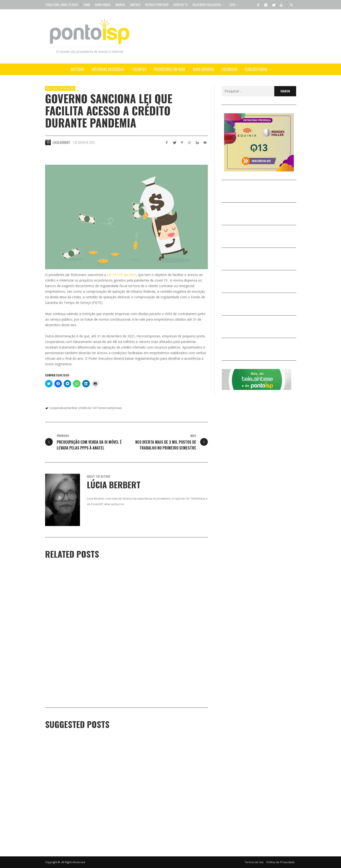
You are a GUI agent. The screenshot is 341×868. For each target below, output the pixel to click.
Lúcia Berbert (62, 142)
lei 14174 (94, 408)
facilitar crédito (78, 408)
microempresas (111, 408)
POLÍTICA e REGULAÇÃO (60, 88)
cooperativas (58, 408)
